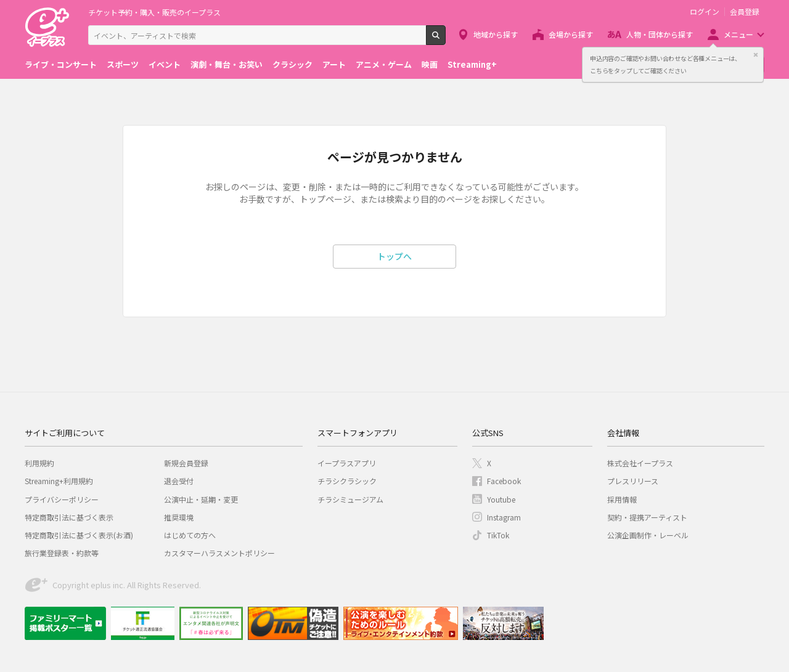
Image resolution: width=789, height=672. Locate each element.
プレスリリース (633, 481)
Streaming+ (472, 64)
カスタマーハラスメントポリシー (219, 553)
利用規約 (39, 463)
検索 (445, 40)
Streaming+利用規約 (59, 481)
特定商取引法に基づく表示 (69, 517)
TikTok (498, 535)
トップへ (394, 256)
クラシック (292, 64)
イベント (165, 64)
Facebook (504, 481)
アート (334, 64)
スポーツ (123, 64)
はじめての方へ (190, 535)
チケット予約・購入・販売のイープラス (154, 12)
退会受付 (179, 481)
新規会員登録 (186, 463)
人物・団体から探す (660, 34)
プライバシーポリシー (62, 499)
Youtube (501, 499)
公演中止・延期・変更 (201, 499)
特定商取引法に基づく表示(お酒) (79, 535)
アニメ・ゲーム (384, 64)
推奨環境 (179, 517)
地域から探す (496, 34)
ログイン (705, 12)
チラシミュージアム (350, 499)
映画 (430, 64)
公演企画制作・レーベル (648, 535)
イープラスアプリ (347, 463)
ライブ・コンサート (61, 64)
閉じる (756, 55)
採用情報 (622, 499)
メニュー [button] (738, 34)
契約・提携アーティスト (647, 517)
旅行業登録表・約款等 (62, 553)
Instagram (504, 517)
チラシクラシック (347, 481)
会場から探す (571, 34)
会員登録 (745, 12)
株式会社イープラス (640, 463)
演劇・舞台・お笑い (227, 64)
